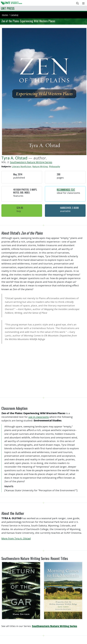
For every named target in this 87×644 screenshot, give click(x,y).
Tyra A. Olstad (14, 158)
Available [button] (65, 211)
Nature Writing (40, 166)
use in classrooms (39, 417)
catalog (14, 15)
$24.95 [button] (20, 208)
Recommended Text (66, 189)
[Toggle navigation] (83, 3)
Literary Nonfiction (22, 166)
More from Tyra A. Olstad (16, 538)
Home (5, 15)
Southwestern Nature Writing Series (31, 162)
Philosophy (54, 166)
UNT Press (8, 8)
